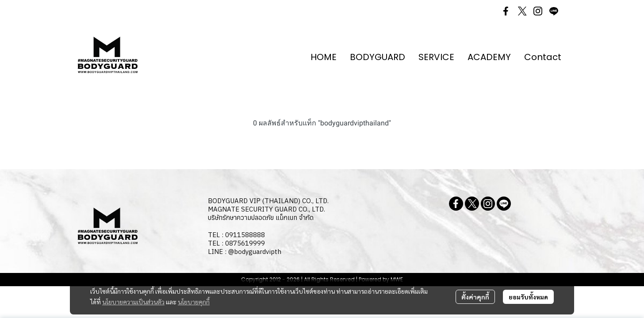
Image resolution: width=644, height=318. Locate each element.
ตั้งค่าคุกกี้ (475, 297)
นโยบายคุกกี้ (194, 302)
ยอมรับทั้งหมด (528, 297)
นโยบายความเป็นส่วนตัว (133, 302)
